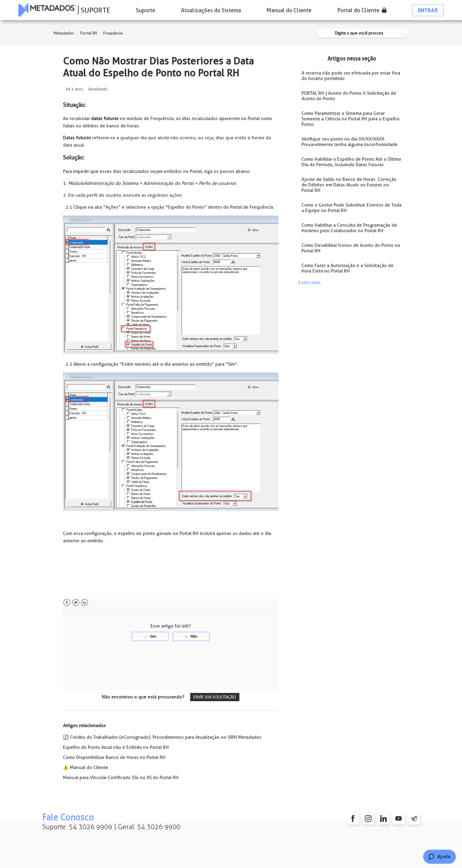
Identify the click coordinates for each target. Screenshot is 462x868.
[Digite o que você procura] (363, 33)
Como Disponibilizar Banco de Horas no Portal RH (114, 757)
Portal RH (89, 33)
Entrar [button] (428, 10)
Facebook (67, 603)
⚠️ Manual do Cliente (86, 767)
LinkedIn (85, 603)
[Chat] (440, 857)
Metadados (64, 33)
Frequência (113, 33)
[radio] (150, 636)
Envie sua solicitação (215, 697)
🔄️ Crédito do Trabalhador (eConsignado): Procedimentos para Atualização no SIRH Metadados (162, 737)
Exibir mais (310, 283)
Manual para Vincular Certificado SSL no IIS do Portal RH (121, 778)
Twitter (76, 603)
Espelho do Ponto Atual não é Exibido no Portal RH (116, 747)
